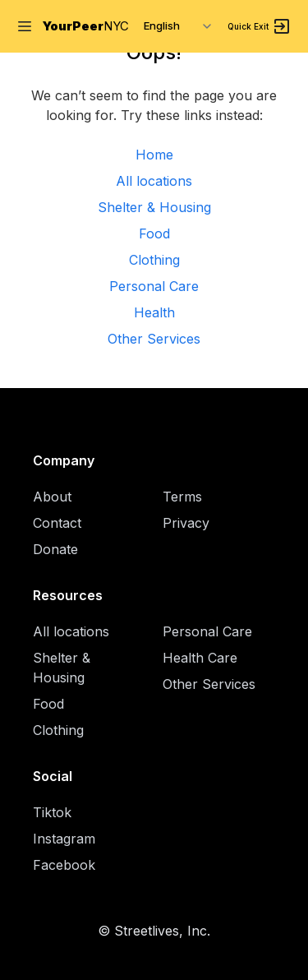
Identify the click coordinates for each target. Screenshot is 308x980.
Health (154, 312)
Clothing (154, 260)
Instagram (64, 839)
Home (154, 155)
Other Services (154, 339)
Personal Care (154, 286)
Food (154, 233)
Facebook (64, 865)
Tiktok (52, 812)
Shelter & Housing (154, 207)
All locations (154, 181)
